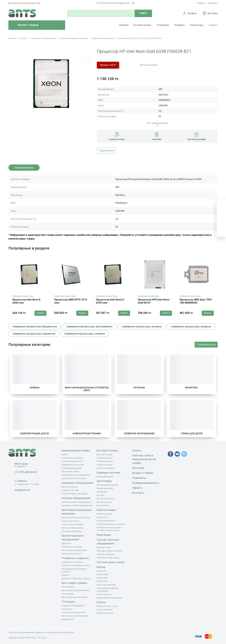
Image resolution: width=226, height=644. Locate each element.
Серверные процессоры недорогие (34, 334)
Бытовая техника (142, 25)
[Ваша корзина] (221, 204)
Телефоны (179, 25)
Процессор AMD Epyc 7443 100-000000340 (196, 301)
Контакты (213, 3)
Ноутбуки (124, 25)
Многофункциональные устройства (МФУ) (87, 389)
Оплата (201, 3)
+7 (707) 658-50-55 (105, 3)
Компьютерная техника (87, 434)
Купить (40, 313)
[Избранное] (221, 214)
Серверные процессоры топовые (85, 334)
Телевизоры (163, 25)
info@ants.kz (123, 3)
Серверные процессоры (23, 296)
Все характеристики (157, 123)
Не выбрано (21, 466)
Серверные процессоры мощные (191, 327)
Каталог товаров (25, 25)
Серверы (213, 25)
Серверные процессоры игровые (142, 327)
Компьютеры (197, 25)
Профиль (192, 13)
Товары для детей (191, 434)
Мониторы (191, 388)
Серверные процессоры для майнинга (89, 327)
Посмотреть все (206, 345)
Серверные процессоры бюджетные (35, 327)
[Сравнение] (221, 223)
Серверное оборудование (139, 434)
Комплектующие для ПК (35, 434)
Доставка (213, 13)
